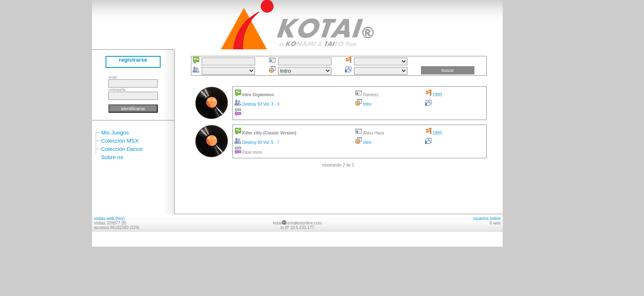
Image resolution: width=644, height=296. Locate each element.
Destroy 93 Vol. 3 (255, 104)
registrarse (133, 60)
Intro (363, 104)
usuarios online (487, 219)
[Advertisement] (527, 123)
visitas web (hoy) (109, 219)
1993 (434, 95)
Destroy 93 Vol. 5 (255, 142)
